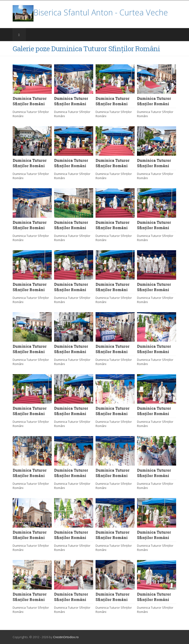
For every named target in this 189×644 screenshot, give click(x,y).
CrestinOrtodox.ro (66, 637)
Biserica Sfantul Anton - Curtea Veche (90, 12)
